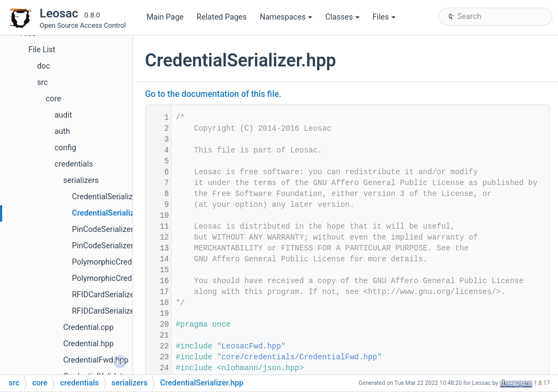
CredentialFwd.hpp (96, 360)
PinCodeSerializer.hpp (110, 246)
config (65, 148)
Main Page (165, 17)
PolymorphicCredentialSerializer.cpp (135, 262)
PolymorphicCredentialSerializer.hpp (135, 278)
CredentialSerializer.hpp (114, 213)
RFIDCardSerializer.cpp (112, 295)
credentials (74, 164)
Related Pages (222, 17)
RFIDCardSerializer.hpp (112, 311)
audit (63, 115)
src (43, 82)
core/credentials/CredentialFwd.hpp (299, 357)
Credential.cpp (88, 327)
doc (44, 66)
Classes (342, 17)
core (53, 99)
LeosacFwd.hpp (251, 346)
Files (384, 17)
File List (42, 50)
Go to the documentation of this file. (213, 94)
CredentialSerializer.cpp (113, 197)
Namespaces (286, 17)
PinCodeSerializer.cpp (110, 229)
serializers (81, 180)
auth (62, 131)
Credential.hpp (89, 344)
